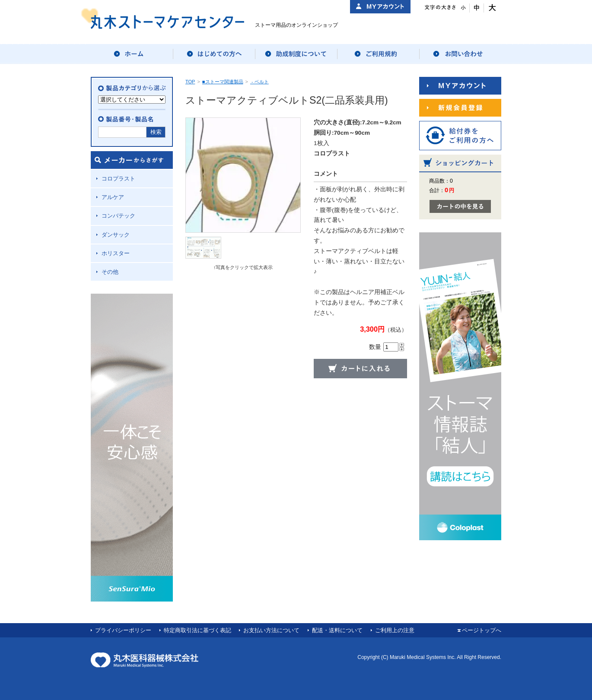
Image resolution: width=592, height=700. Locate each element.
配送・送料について (337, 630)
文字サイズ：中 (477, 8)
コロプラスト (118, 179)
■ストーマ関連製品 (223, 82)
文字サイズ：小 (463, 8)
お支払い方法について (271, 630)
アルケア (113, 197)
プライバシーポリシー (123, 630)
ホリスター (116, 253)
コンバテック (118, 216)
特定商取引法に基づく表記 (197, 630)
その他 (110, 272)
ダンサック (116, 235)
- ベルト (259, 82)
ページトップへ (482, 630)
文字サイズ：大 (491, 8)
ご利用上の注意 (395, 630)
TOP (190, 82)
